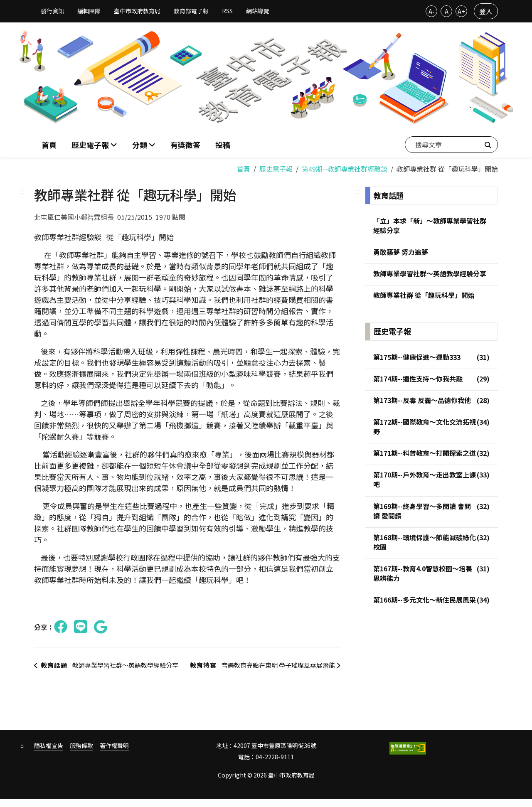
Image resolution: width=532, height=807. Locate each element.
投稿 (223, 144)
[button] (144, 144)
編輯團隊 (89, 11)
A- (432, 11)
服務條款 (81, 754)
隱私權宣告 (49, 754)
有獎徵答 (185, 144)
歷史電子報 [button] (91, 144)
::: (23, 189)
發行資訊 (52, 11)
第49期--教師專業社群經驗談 (345, 167)
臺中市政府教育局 (137, 11)
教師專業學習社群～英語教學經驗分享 (108, 669)
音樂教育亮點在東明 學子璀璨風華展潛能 (262, 669)
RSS (227, 11)
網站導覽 (258, 11)
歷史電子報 (276, 167)
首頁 (49, 144)
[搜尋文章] (451, 144)
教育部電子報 (191, 11)
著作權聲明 (114, 754)
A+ (462, 11)
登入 (486, 11)
